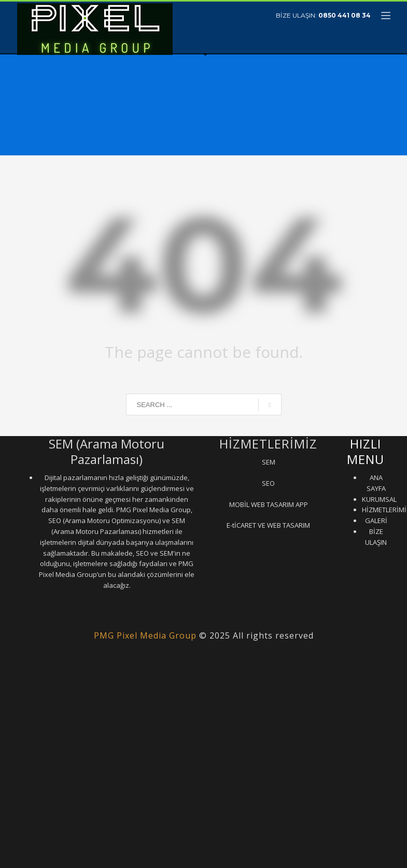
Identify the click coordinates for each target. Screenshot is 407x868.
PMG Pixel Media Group (145, 635)
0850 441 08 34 (345, 15)
